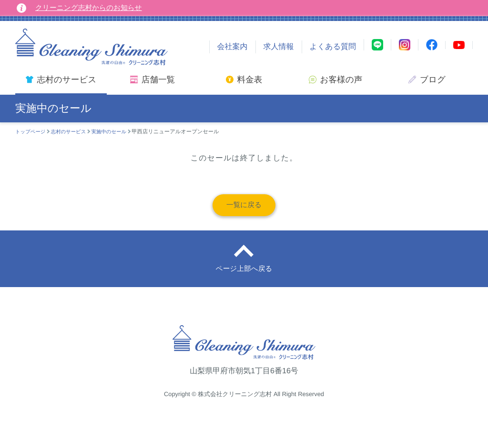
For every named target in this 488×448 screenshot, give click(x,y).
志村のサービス (72, 132)
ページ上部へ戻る (244, 277)
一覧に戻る (244, 207)
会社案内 (233, 47)
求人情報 (279, 47)
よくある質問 (333, 47)
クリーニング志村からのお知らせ (93, 8)
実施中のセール (116, 132)
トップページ (32, 132)
